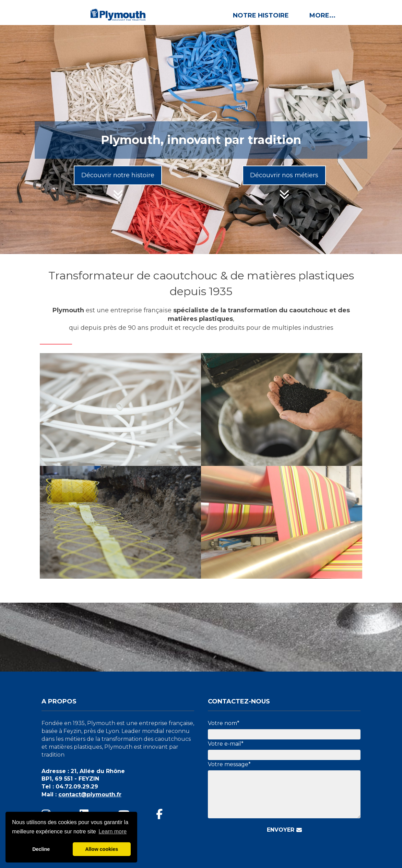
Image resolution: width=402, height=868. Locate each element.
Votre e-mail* (226, 744)
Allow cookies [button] (102, 849)
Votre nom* (224, 723)
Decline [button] (41, 849)
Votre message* (229, 764)
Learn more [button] (113, 831)
